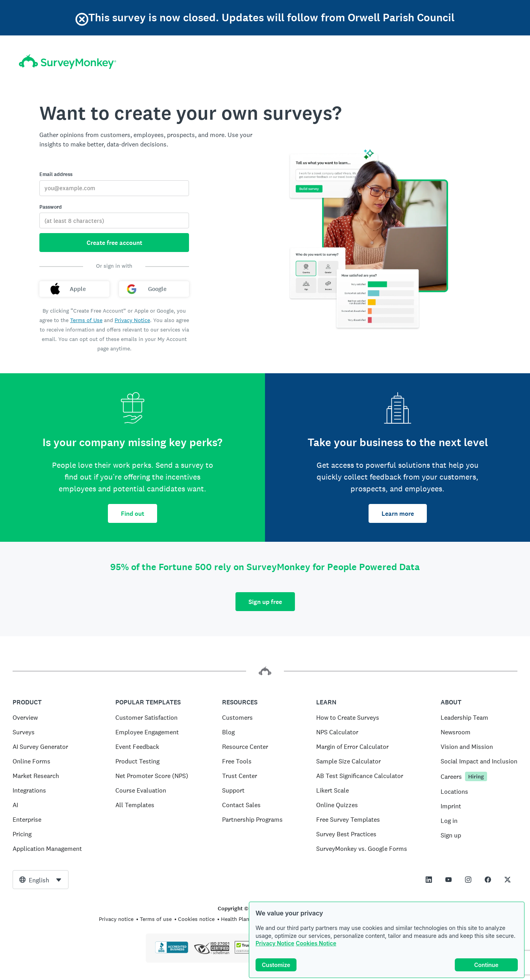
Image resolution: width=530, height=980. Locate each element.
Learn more (398, 514)
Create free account (114, 243)
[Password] (114, 220)
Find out (132, 514)
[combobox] (41, 880)
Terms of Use (86, 320)
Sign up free (265, 602)
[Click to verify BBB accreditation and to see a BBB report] (172, 952)
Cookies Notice (316, 943)
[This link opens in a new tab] (429, 880)
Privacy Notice (275, 943)
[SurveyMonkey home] (68, 62)
